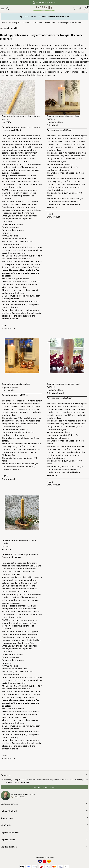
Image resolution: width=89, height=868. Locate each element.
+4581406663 (19, 797)
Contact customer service (44, 787)
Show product (8, 328)
